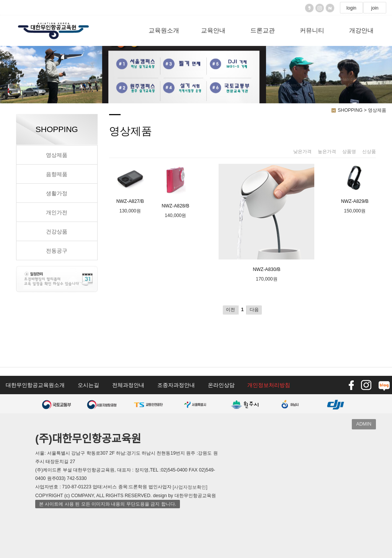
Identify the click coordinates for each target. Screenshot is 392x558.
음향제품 (57, 174)
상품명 (349, 152)
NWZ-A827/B (130, 184)
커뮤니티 (312, 30)
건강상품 (57, 232)
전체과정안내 (128, 385)
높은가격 (327, 152)
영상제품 (57, 155)
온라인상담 (221, 385)
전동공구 (57, 251)
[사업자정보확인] (190, 487)
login (351, 8)
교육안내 (213, 30)
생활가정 (57, 193)
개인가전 (57, 212)
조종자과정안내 (176, 385)
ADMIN (364, 424)
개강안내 (361, 30)
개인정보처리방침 (269, 385)
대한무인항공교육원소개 (35, 385)
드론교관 (263, 30)
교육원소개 (164, 30)
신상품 (369, 152)
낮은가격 (302, 152)
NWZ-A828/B (175, 186)
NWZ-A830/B (266, 218)
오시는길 (88, 385)
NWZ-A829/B (355, 184)
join (375, 8)
